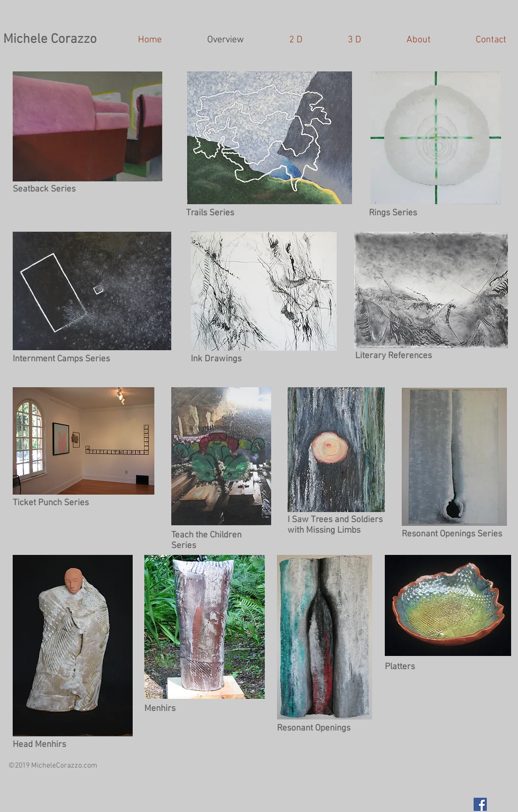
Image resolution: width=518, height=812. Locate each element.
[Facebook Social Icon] (480, 804)
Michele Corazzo (50, 40)
